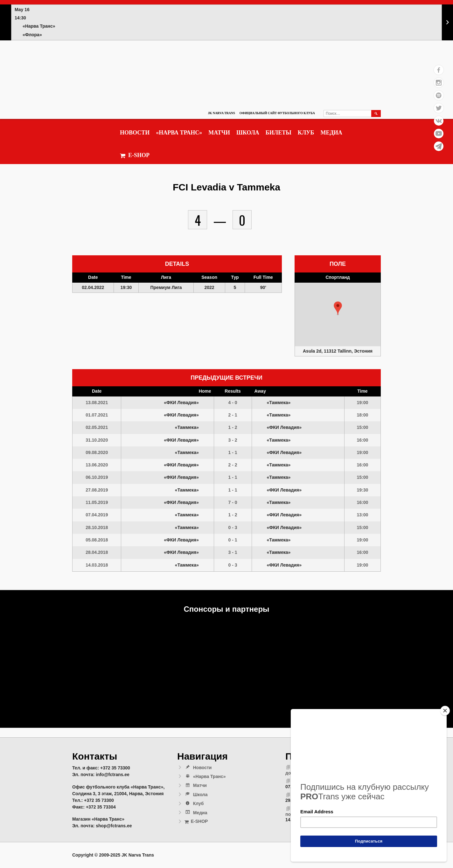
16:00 (363, 440)
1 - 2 (233, 427)
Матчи (219, 133)
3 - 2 (233, 440)
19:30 (363, 490)
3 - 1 (233, 552)
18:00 (363, 415)
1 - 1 (233, 452)
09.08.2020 (97, 452)
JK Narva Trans (221, 113)
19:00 (363, 403)
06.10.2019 (97, 477)
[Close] (445, 711)
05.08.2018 (97, 540)
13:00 (363, 515)
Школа (248, 133)
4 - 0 (233, 403)
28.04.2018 (97, 552)
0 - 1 (233, 540)
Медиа (331, 133)
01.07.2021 (97, 415)
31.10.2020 (97, 440)
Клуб (306, 133)
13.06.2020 (97, 465)
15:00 (363, 427)
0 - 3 (233, 527)
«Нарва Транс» (179, 133)
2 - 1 (233, 415)
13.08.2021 (97, 403)
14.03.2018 (97, 565)
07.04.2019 (97, 515)
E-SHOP (135, 155)
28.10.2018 (97, 527)
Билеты (279, 133)
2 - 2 (233, 465)
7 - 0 (233, 502)
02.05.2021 (97, 427)
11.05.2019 (97, 502)
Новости (135, 133)
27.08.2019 (97, 490)
